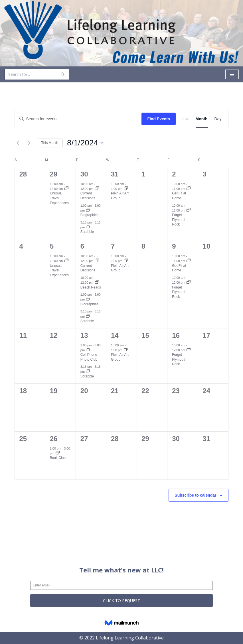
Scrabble (87, 232)
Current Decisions (88, 196)
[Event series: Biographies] (88, 210)
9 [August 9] (174, 246)
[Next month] (29, 143)
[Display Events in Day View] (218, 119)
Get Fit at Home (179, 196)
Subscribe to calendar (195, 495)
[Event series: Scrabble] (88, 227)
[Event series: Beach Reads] (97, 283)
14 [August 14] (115, 335)
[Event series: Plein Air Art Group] (126, 189)
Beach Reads (91, 287)
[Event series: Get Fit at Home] (189, 189)
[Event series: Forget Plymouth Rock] (189, 210)
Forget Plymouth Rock (179, 220)
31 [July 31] (115, 174)
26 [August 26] (54, 439)
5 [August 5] (52, 246)
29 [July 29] (54, 174)
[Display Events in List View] (186, 119)
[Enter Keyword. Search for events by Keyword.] (78, 119)
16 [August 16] (176, 335)
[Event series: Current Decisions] (97, 189)
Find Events (158, 119)
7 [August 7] (113, 246)
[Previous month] (18, 143)
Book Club (58, 458)
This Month (50, 143)
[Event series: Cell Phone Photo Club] (88, 350)
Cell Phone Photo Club (89, 357)
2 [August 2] (174, 174)
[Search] (30, 74)
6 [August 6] (82, 246)
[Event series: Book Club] (58, 453)
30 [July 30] (84, 174)
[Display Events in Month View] (202, 119)
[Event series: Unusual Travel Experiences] (66, 189)
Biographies (89, 215)
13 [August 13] (84, 335)
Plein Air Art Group (120, 196)
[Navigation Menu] (232, 74)
